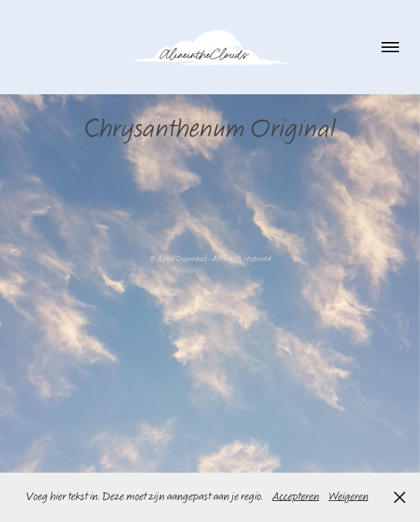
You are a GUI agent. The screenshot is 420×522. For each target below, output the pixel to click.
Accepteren (296, 497)
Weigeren (349, 497)
